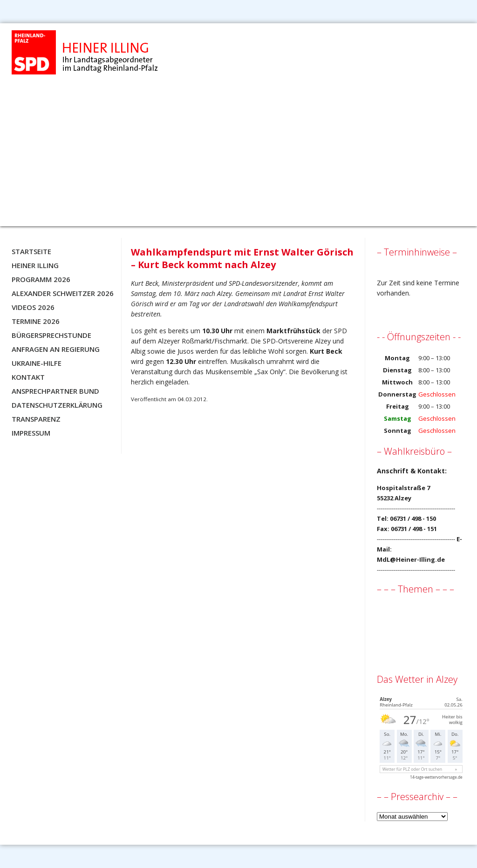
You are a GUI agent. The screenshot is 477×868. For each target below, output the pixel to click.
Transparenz (36, 419)
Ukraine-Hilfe (37, 363)
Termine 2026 (36, 321)
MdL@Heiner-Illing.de (411, 559)
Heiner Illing (35, 265)
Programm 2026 (41, 279)
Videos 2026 (33, 307)
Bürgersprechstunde (51, 335)
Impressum (31, 433)
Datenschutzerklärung (57, 405)
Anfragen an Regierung (56, 349)
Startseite (31, 251)
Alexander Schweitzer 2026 (63, 293)
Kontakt (28, 377)
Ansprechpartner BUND (55, 391)
